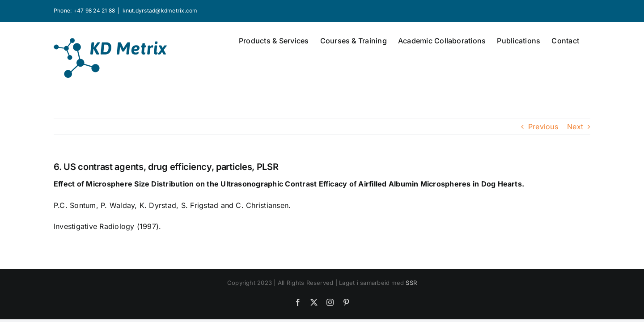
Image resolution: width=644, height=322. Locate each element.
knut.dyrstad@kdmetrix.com (160, 11)
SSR (411, 283)
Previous (543, 127)
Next (575, 127)
